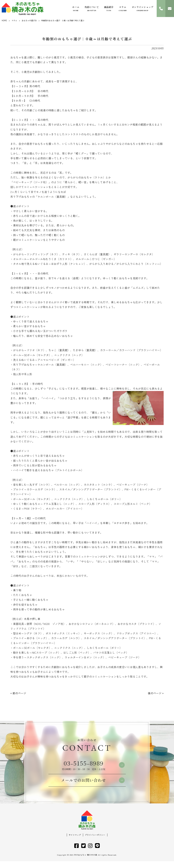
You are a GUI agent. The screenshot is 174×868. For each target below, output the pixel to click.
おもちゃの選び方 (29, 20)
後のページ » (156, 693)
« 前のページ (18, 693)
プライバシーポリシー (95, 842)
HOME (4, 20)
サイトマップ (75, 842)
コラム (14, 20)
